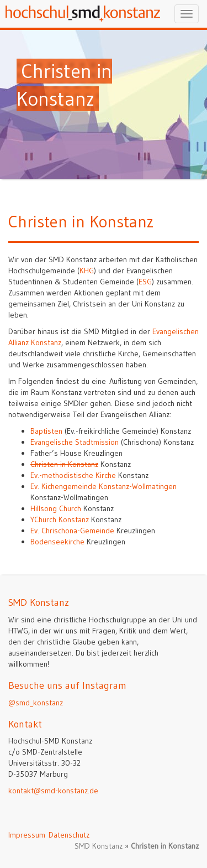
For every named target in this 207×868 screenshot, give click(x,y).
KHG (87, 271)
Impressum (27, 835)
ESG (145, 282)
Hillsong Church (56, 508)
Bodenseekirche (57, 542)
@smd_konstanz (36, 703)
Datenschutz (69, 835)
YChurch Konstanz (60, 519)
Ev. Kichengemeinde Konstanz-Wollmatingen (104, 486)
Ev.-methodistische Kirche (73, 475)
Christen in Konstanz (64, 464)
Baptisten (46, 431)
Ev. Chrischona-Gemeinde (72, 531)
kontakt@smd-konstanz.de (53, 791)
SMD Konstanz (99, 846)
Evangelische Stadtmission (75, 442)
